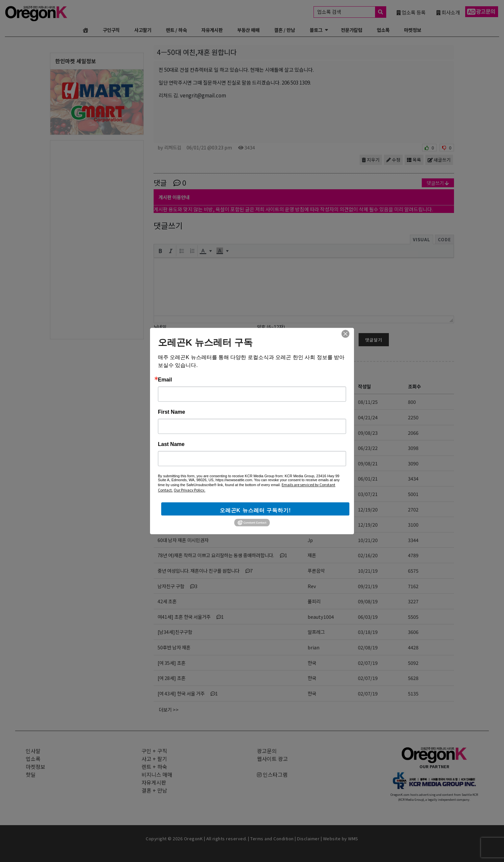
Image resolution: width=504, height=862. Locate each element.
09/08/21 (368, 463)
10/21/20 (368, 540)
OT (311, 433)
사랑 (312, 417)
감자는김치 (318, 509)
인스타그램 (272, 774)
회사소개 (448, 12)
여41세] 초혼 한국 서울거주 (191, 617)
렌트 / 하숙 (176, 30)
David (314, 494)
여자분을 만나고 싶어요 (180, 417)
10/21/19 (368, 571)
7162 (413, 586)
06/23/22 (368, 448)
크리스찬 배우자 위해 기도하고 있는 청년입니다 (203, 433)
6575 (413, 571)
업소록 (383, 30)
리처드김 (316, 478)
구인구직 (111, 30)
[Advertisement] (97, 239)
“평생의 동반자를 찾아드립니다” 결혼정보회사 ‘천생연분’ (212, 402)
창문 (312, 402)
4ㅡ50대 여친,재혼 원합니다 (185, 478)
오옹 (312, 448)
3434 (413, 478)
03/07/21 (368, 494)
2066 (413, 433)
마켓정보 (413, 30)
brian (314, 647)
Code (444, 239)
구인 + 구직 (154, 751)
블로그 (316, 30)
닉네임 (160, 327)
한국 (312, 663)
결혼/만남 (175, 371)
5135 (413, 693)
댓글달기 (374, 340)
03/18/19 (368, 632)
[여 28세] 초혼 (172, 678)
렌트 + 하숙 (154, 767)
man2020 (318, 524)
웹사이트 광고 (272, 759)
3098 (413, 448)
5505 (413, 617)
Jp (310, 540)
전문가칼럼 (352, 30)
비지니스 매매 (157, 774)
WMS (353, 838)
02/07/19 (368, 663)
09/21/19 (368, 586)
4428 (413, 647)
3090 (413, 463)
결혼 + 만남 (154, 790)
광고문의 (267, 751)
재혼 (312, 555)
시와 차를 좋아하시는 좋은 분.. (193, 463)
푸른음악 (316, 571)
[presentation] (160, 251)
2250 (413, 417)
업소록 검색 (352, 12)
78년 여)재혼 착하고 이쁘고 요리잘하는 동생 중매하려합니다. (222, 555)
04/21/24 (368, 417)
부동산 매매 (248, 30)
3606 (413, 632)
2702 (413, 509)
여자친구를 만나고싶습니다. (184, 524)
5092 (413, 663)
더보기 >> (169, 709)
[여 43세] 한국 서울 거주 (188, 693)
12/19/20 (368, 509)
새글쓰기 (439, 160)
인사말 (33, 751)
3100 (413, 524)
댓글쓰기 (438, 183)
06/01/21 (368, 478)
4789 (413, 555)
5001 (413, 494)
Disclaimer (308, 838)
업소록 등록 (411, 12)
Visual (422, 239)
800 (412, 402)
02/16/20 (368, 555)
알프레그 (316, 632)
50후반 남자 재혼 (174, 647)
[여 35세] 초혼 (172, 663)
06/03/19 (368, 617)
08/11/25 (368, 402)
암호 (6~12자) (271, 327)
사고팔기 (143, 30)
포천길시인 (318, 463)
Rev (312, 586)
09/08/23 (368, 433)
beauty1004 (321, 617)
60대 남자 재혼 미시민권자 (183, 540)
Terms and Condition (272, 838)
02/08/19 (368, 647)
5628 (413, 678)
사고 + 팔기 (154, 759)
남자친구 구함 (177, 586)
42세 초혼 (167, 601)
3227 (413, 601)
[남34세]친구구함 (175, 632)
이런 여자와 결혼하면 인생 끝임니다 (192, 494)
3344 (413, 540)
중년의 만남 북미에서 (178, 448)
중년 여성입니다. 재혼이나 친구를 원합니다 (205, 571)
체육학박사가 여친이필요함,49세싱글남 (196, 509)
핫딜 (31, 774)
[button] (160, 251)
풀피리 (314, 601)
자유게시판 (212, 30)
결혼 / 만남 (285, 30)
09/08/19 (368, 601)
